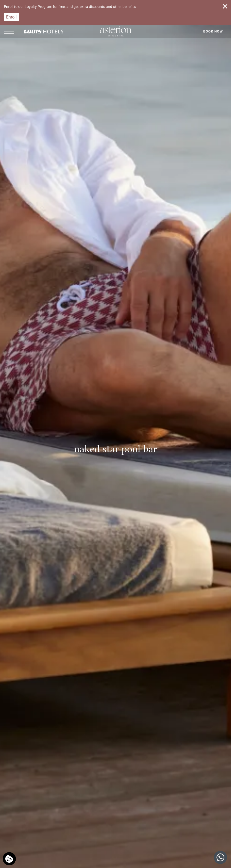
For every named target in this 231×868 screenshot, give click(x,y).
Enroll (11, 17)
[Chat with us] (220, 857)
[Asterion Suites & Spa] (115, 31)
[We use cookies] (9, 859)
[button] (9, 31)
